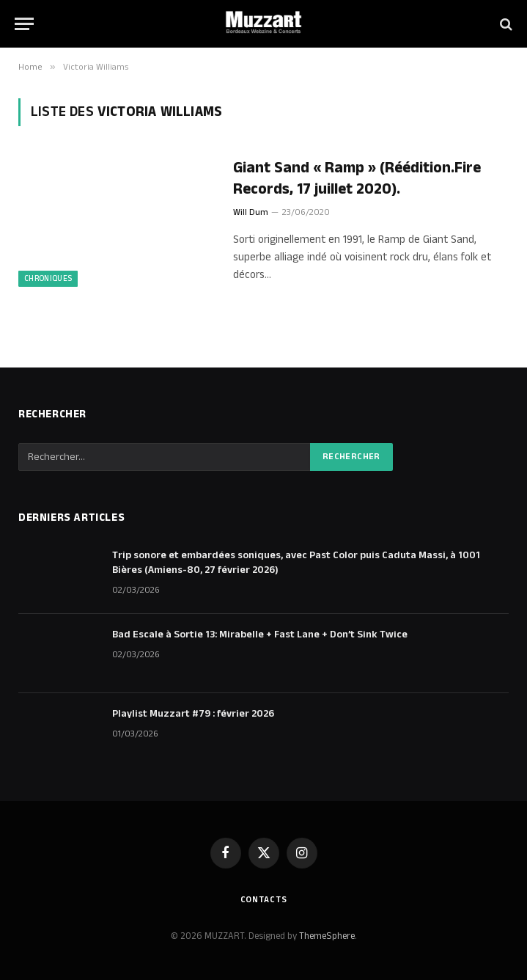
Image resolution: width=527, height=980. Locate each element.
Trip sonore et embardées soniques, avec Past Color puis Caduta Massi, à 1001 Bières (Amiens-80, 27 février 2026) (296, 563)
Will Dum (251, 212)
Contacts (264, 900)
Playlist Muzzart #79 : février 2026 (193, 714)
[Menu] (24, 24)
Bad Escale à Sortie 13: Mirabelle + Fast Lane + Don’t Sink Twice (260, 635)
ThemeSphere (327, 936)
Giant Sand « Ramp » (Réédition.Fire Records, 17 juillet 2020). (357, 179)
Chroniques (48, 279)
